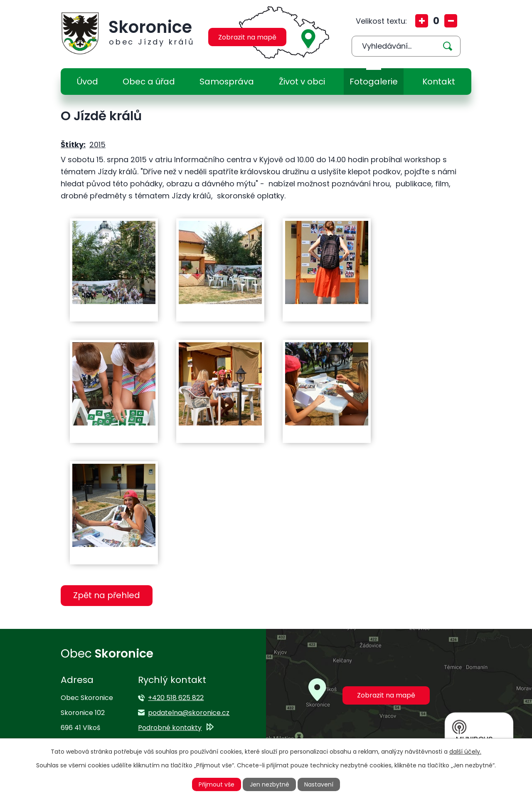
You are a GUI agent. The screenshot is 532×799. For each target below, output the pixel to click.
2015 (97, 145)
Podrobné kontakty (170, 728)
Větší (422, 21)
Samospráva (227, 82)
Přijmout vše (217, 784)
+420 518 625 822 (176, 698)
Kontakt (439, 82)
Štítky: (73, 145)
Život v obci (302, 82)
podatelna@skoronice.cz (189, 713)
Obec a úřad (149, 82)
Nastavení (319, 784)
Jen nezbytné (270, 784)
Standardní (436, 21)
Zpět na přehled (107, 595)
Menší (451, 21)
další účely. (465, 752)
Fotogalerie (374, 82)
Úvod (87, 82)
